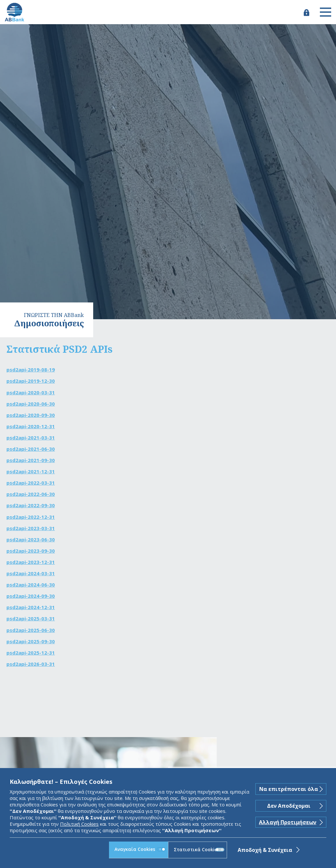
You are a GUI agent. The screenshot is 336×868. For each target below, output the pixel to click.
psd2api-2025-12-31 (31, 653)
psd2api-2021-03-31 (31, 438)
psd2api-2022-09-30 (31, 505)
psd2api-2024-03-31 (31, 573)
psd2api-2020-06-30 (31, 404)
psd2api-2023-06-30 (31, 539)
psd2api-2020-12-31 (31, 426)
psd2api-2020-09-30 (31, 415)
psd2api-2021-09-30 (31, 460)
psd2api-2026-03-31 (31, 664)
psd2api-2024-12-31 (31, 607)
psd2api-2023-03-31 (31, 528)
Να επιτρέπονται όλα (289, 789)
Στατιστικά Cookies (199, 849)
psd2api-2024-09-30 (31, 596)
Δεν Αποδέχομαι (289, 806)
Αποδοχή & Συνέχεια (265, 850)
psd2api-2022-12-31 (31, 517)
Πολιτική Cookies (79, 824)
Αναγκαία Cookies (140, 849)
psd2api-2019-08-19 (31, 370)
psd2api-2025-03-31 (31, 618)
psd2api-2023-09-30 (31, 551)
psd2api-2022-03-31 (31, 483)
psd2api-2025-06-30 (31, 630)
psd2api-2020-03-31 (31, 392)
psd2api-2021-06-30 (31, 449)
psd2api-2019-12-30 (31, 381)
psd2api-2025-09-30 (31, 641)
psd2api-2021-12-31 (31, 471)
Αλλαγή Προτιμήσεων (288, 822)
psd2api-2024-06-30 (31, 585)
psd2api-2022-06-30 (31, 494)
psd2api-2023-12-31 (31, 562)
